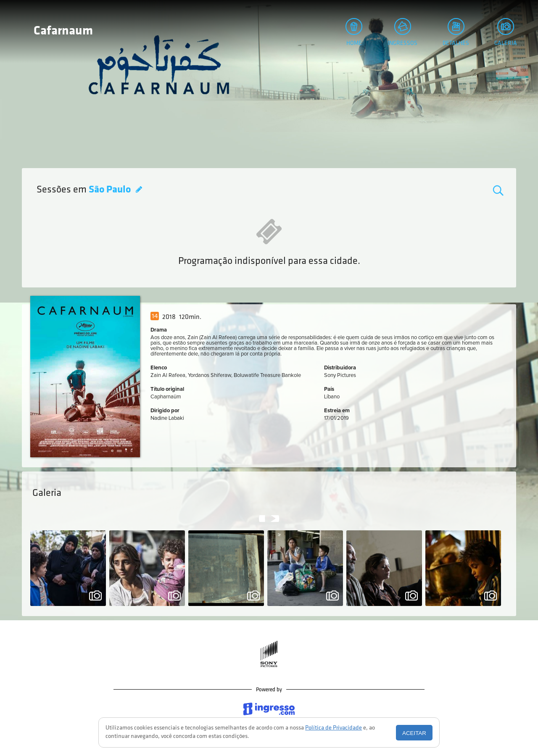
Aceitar (414, 733)
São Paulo (111, 190)
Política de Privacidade (334, 728)
